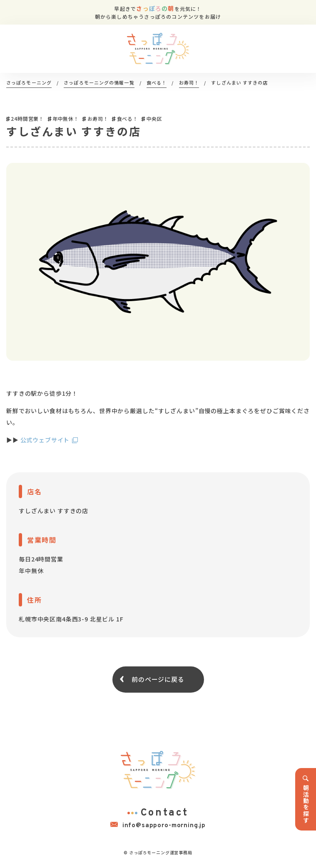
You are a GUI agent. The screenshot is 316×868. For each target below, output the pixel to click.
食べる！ (128, 118)
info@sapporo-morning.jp (158, 825)
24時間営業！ (27, 118)
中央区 (155, 118)
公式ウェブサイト (45, 440)
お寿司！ (98, 118)
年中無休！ (66, 118)
